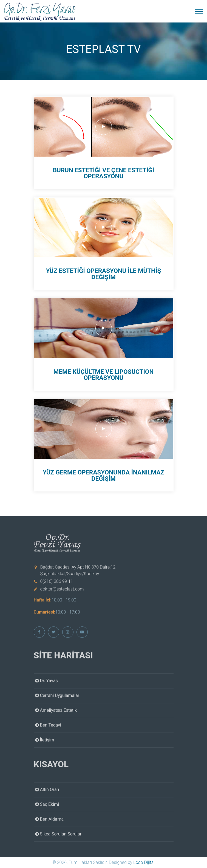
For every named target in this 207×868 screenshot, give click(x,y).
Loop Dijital (144, 862)
